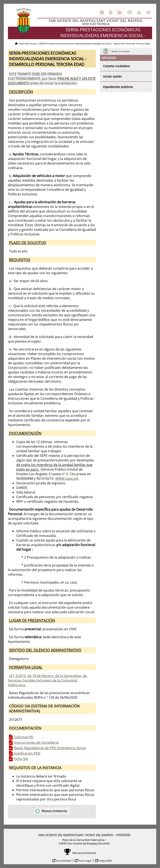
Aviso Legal (85, 861)
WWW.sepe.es (66, 479)
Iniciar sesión (112, 76)
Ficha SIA (21, 759)
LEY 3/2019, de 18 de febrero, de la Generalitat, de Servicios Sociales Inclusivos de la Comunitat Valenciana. (47, 680)
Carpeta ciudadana (116, 66)
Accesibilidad (63, 861)
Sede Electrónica (28, 43)
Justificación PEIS (27, 753)
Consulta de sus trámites (120, 13)
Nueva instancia (51, 811)
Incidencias (139, 13)
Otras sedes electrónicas (148, 13)
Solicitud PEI (24, 737)
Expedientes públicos (118, 87)
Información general (102, 13)
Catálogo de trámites (111, 13)
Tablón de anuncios (130, 13)
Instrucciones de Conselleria (36, 742)
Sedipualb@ (105, 861)
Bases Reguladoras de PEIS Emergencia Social (50, 748)
